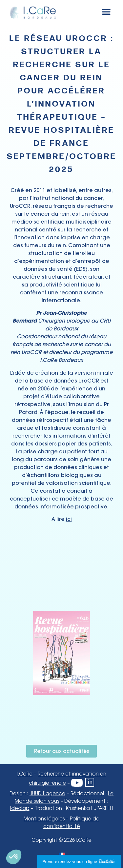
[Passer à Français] (62, 854)
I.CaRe (25, 774)
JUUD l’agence (47, 794)
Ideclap (20, 809)
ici (69, 519)
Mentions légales (44, 819)
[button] (106, 11)
